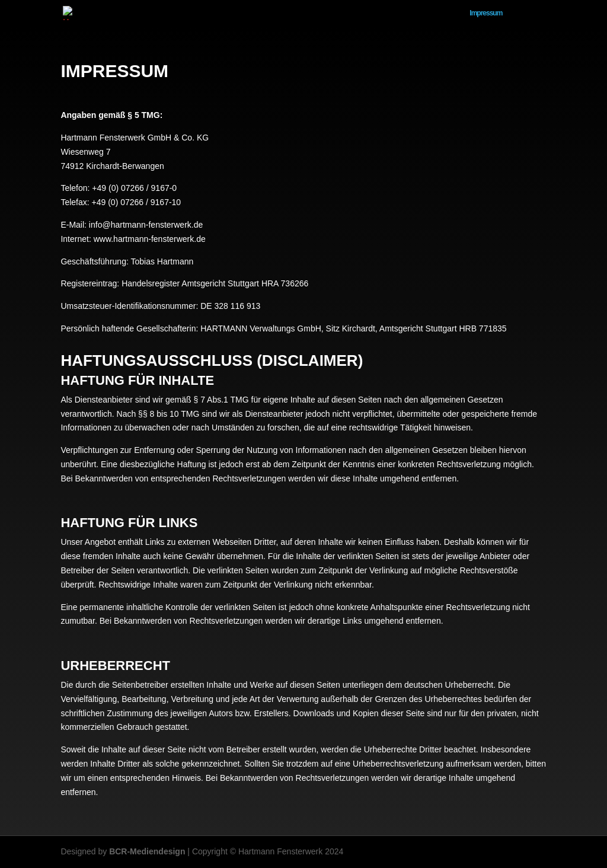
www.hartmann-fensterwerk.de (150, 239)
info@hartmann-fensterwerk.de (146, 225)
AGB (337, 13)
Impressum (486, 13)
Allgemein (532, 13)
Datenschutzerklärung (390, 13)
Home (445, 13)
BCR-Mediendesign (147, 851)
